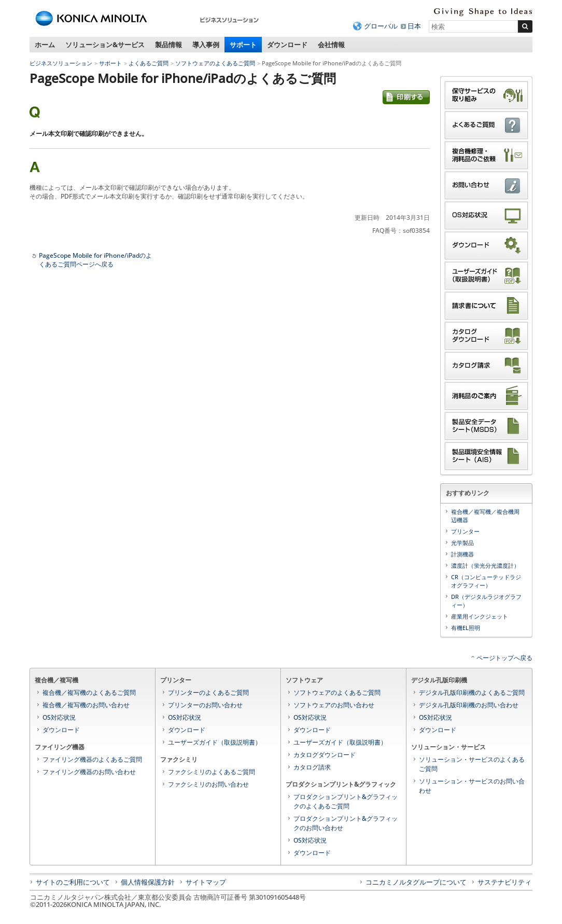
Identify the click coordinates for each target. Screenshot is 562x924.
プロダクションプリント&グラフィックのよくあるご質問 (346, 801)
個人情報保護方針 (148, 882)
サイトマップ (206, 882)
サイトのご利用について (73, 882)
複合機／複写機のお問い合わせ (86, 705)
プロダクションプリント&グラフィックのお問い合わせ (346, 823)
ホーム (45, 45)
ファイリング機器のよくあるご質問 (92, 759)
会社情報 (331, 45)
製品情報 (168, 45)
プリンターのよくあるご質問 (208, 692)
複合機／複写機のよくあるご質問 (89, 692)
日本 (414, 26)
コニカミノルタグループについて (416, 882)
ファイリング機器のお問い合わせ (89, 772)
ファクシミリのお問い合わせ (208, 784)
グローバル (381, 26)
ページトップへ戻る (504, 658)
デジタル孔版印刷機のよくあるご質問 (472, 692)
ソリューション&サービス (105, 45)
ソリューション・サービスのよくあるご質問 (472, 764)
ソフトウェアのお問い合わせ (334, 705)
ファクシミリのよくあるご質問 (212, 772)
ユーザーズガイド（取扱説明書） (215, 742)
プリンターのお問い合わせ (205, 705)
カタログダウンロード (325, 755)
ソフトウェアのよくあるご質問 (215, 63)
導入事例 (206, 45)
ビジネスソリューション (61, 63)
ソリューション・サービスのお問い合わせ (472, 786)
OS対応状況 (59, 717)
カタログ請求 (312, 767)
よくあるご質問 (149, 63)
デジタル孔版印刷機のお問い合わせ (469, 705)
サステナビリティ (504, 882)
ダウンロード (287, 45)
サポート (243, 45)
